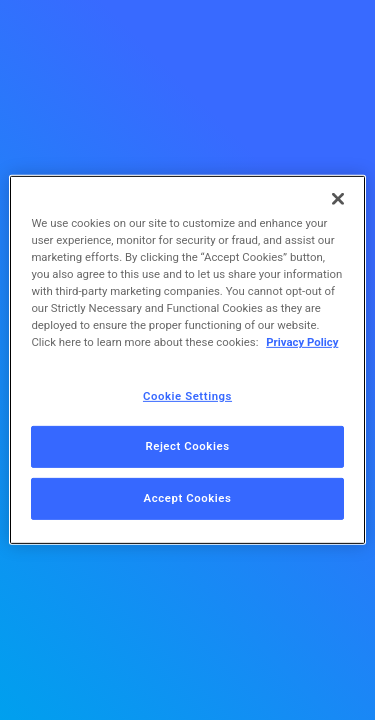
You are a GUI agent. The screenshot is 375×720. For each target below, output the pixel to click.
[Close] (338, 199)
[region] (187, 360)
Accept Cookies (188, 498)
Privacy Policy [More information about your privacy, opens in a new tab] (302, 342)
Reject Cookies (187, 446)
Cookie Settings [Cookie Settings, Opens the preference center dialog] (187, 395)
